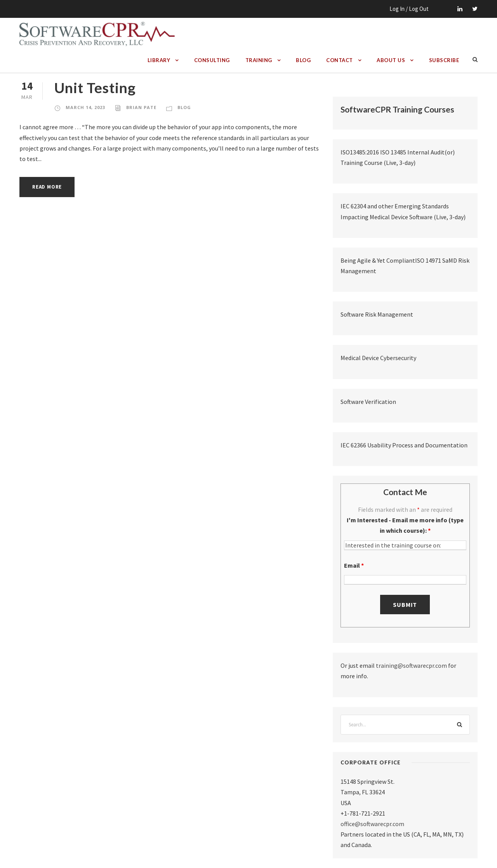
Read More (47, 187)
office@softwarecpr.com (372, 824)
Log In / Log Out (409, 9)
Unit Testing (95, 87)
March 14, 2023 (85, 107)
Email (354, 565)
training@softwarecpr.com (411, 665)
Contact (340, 60)
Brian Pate (141, 107)
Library (159, 60)
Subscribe (444, 60)
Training (259, 60)
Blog (303, 60)
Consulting (212, 60)
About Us (391, 60)
